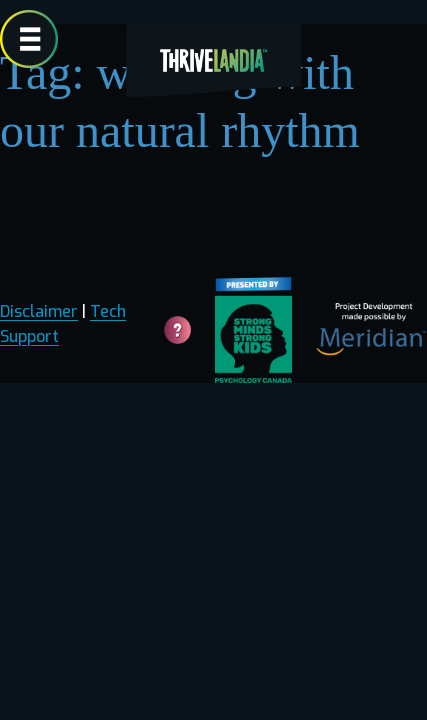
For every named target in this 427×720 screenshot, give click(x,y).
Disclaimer (39, 311)
